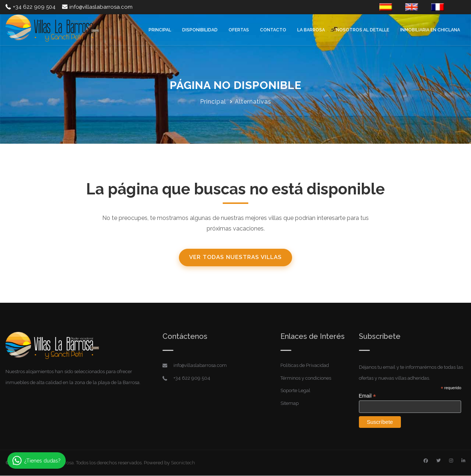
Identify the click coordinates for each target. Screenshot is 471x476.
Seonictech (183, 463)
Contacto (273, 30)
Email (367, 397)
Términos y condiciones (306, 378)
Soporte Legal (295, 391)
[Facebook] (426, 461)
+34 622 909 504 (30, 7)
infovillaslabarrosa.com (97, 7)
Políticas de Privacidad (305, 366)
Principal (160, 30)
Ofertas (239, 30)
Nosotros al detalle (363, 30)
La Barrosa (311, 30)
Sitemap (290, 404)
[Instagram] (451, 461)
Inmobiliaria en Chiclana (430, 30)
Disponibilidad (200, 30)
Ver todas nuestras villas (235, 258)
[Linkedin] (464, 461)
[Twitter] (439, 461)
